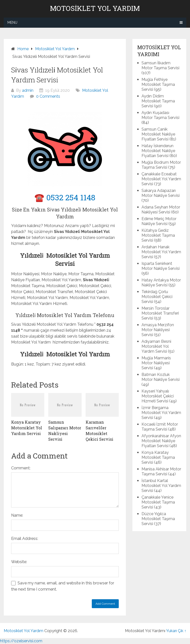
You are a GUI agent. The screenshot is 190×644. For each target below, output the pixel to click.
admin (28, 90)
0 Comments (48, 96)
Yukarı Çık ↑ (176, 631)
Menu (12, 23)
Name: (17, 515)
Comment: (21, 468)
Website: (19, 562)
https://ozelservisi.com (21, 641)
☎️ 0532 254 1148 (65, 197)
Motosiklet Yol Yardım (95, 8)
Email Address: (25, 539)
